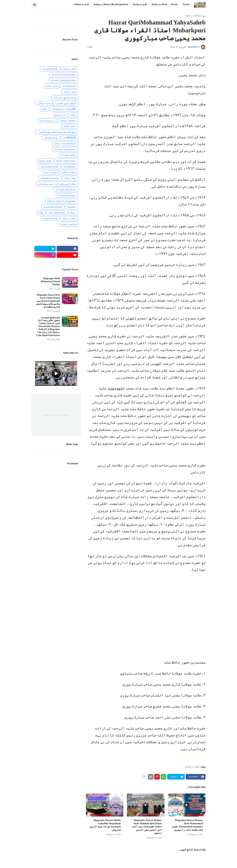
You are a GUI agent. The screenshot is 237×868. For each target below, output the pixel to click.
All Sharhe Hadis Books (66, 190)
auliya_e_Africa (69, 218)
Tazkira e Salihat (69, 172)
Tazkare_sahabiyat (68, 121)
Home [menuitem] (186, 5)
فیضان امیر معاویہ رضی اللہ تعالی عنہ (57, 104)
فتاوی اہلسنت (69, 224)
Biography (72, 207)
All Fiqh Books (69, 138)
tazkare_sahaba (45, 161)
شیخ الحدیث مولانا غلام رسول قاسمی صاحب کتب (58, 133)
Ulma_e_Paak (70, 178)
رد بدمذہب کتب (48, 121)
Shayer (73, 213)
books (73, 115)
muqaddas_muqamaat (50, 178)
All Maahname (70, 167)
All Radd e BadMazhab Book (63, 80)
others (45, 109)
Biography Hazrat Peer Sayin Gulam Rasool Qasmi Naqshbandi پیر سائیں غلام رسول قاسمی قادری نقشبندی (48, 301)
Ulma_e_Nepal (50, 172)
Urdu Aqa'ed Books (57, 213)
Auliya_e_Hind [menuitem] (159, 5)
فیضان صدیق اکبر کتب (65, 98)
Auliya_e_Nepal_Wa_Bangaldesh (62, 201)
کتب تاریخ (61, 115)
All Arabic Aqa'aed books (65, 149)
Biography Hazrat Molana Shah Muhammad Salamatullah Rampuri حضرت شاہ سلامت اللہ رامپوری (187, 825)
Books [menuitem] (175, 5)
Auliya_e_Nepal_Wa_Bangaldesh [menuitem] (111, 5)
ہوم (204, 16)
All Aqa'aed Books (50, 69)
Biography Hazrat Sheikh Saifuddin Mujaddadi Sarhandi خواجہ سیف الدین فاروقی (105, 825)
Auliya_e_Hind (192, 16)
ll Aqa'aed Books (50, 218)
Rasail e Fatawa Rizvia (66, 161)
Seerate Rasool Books (53, 207)
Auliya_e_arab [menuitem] (82, 5)
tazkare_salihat (70, 126)
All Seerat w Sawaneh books (64, 75)
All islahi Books (69, 86)
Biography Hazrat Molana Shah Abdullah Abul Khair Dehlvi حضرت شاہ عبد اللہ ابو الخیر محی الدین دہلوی (147, 827)
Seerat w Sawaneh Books (65, 144)
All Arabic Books (69, 155)
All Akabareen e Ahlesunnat (64, 109)
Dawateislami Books (50, 167)
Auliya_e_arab (70, 92)
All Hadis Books (51, 138)
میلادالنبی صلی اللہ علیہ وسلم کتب (57, 184)
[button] (35, 5)
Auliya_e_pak (51, 86)
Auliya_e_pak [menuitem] (140, 5)
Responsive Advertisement (56, 415)
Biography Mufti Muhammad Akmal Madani (50, 281)
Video (41, 213)
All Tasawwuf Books (67, 195)
